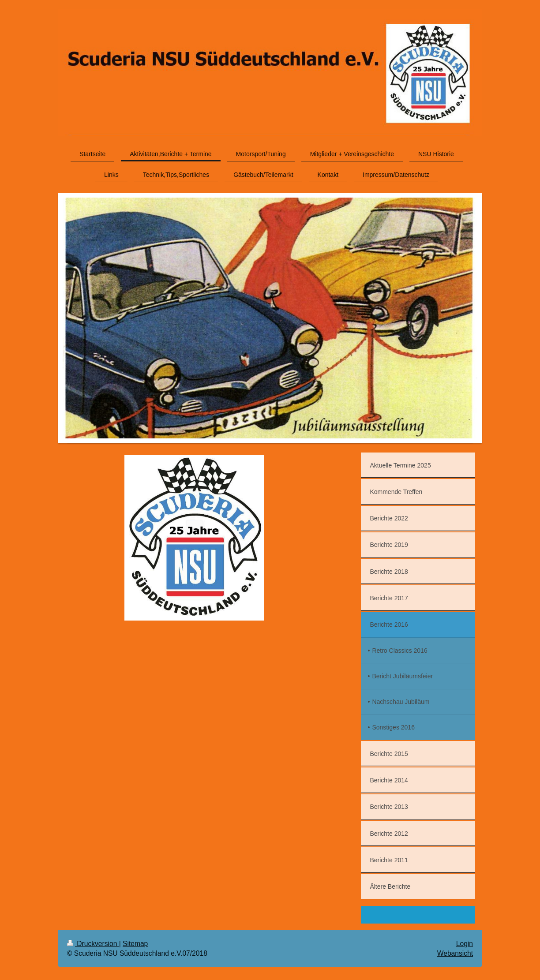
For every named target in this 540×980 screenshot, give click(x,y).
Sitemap (135, 944)
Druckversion (93, 944)
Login (465, 944)
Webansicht (455, 953)
